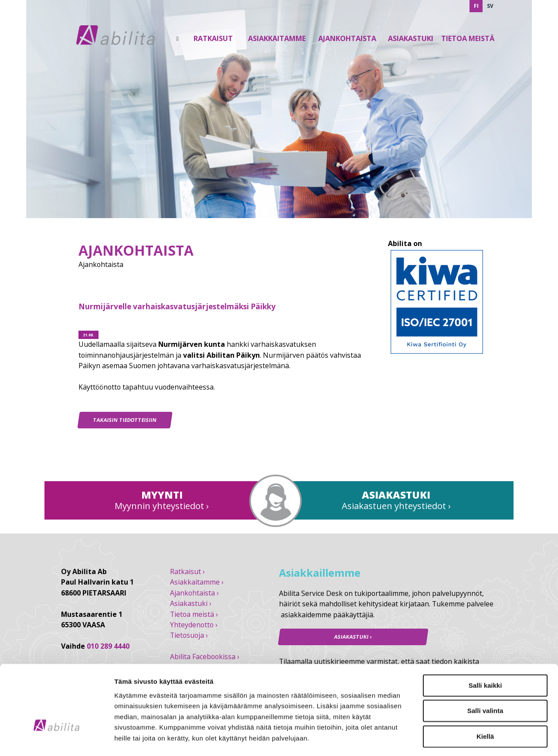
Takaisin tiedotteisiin (125, 420)
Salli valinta (485, 654)
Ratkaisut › (187, 571)
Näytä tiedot (466, 739)
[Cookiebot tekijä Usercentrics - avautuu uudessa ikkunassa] (56, 739)
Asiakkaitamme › (197, 582)
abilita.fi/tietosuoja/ (177, 703)
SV (490, 6)
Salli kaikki (485, 629)
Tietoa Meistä (468, 38)
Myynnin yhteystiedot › (162, 506)
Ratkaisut (213, 38)
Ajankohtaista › (194, 593)
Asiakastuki (411, 38)
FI (476, 6)
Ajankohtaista (347, 38)
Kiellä (485, 680)
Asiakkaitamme (277, 38)
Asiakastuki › (191, 603)
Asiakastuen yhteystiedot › (396, 506)
